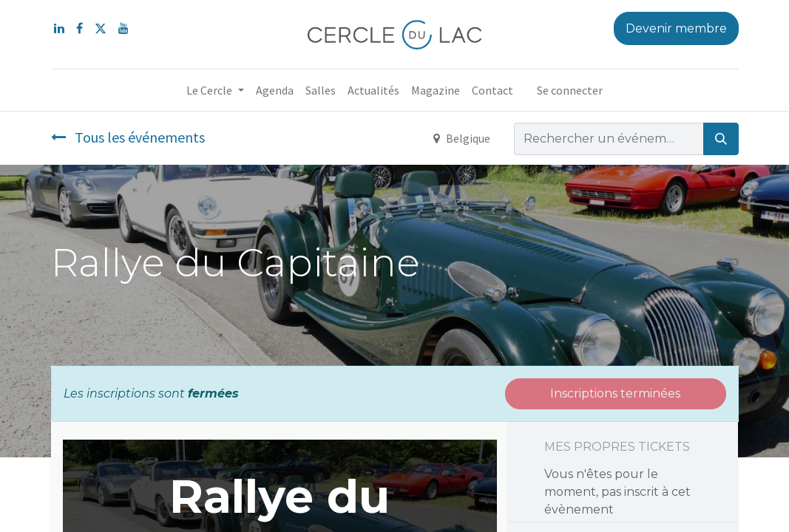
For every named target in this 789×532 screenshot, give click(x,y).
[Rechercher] (721, 139)
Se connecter (570, 90)
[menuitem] (275, 90)
